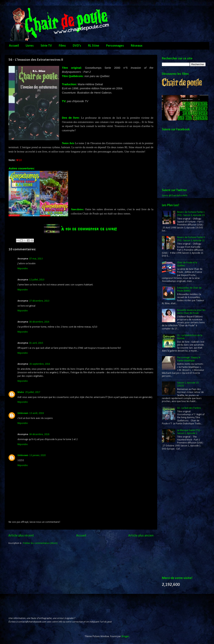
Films (62, 46)
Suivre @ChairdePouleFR (175, 196)
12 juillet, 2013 (37, 280)
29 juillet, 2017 (33, 392)
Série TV (46, 46)
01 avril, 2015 (36, 343)
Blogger (125, 636)
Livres (30, 46)
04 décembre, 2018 (39, 434)
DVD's (77, 46)
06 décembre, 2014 (39, 322)
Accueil (14, 46)
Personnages (115, 46)
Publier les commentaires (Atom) (40, 543)
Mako (21, 392)
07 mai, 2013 (36, 259)
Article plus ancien (141, 536)
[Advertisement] (176, 513)
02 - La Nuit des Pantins (189, 408)
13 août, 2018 (37, 413)
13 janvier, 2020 (37, 455)
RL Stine (94, 46)
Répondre (23, 269)
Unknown (23, 413)
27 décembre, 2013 (39, 301)
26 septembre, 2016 (40, 364)
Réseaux (137, 46)
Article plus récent (21, 536)
